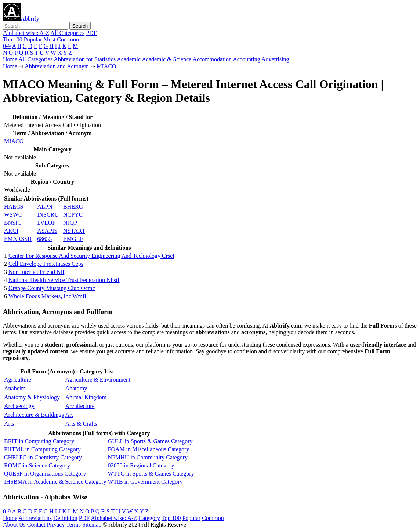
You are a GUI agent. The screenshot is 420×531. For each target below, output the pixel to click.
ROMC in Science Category (37, 465)
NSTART (74, 231)
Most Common (61, 39)
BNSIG (13, 223)
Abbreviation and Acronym (57, 66)
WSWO (13, 215)
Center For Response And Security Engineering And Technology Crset (91, 256)
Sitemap (92, 525)
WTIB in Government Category (145, 482)
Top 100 (13, 39)
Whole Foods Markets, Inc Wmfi (47, 296)
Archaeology (19, 406)
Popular (33, 39)
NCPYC (73, 215)
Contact (36, 525)
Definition (65, 518)
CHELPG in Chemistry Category (43, 457)
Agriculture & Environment (98, 380)
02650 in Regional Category (141, 465)
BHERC (73, 207)
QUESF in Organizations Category (45, 474)
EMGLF (73, 239)
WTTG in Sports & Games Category (151, 474)
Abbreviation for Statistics (85, 59)
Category (149, 518)
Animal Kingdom (86, 397)
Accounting (247, 59)
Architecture (80, 406)
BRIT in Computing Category (39, 441)
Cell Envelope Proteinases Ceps (46, 264)
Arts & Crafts (81, 424)
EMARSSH (18, 239)
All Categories (67, 33)
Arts (9, 424)
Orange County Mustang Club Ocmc (52, 288)
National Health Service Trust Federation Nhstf (64, 280)
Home (10, 59)
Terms (73, 525)
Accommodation (212, 59)
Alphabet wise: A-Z (26, 33)
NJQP (70, 223)
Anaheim (15, 388)
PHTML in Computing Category (42, 449)
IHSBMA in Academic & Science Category (55, 482)
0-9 (7, 46)
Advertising (275, 59)
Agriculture (18, 380)
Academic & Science (166, 59)
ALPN (45, 207)
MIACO (106, 66)
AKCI (11, 231)
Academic (129, 59)
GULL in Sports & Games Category (150, 441)
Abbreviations (35, 518)
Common (213, 518)
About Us (14, 525)
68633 (44, 239)
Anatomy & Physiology (32, 397)
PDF (91, 33)
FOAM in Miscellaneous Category (149, 449)
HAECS (14, 207)
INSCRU (48, 215)
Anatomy (76, 388)
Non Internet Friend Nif (36, 272)
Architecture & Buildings (34, 415)
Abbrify (21, 19)
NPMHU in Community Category (148, 457)
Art (69, 415)
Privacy (56, 525)
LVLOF (46, 223)
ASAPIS (47, 231)
